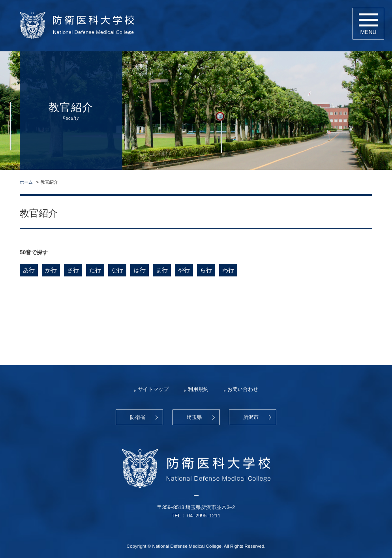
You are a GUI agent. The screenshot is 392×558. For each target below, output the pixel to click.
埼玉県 (194, 417)
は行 (139, 270)
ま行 (161, 270)
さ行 (73, 270)
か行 (51, 270)
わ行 (228, 270)
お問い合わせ (243, 389)
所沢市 (251, 417)
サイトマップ (153, 389)
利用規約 (198, 389)
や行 (184, 270)
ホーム (26, 182)
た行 (95, 270)
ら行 (206, 270)
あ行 (29, 270)
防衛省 (138, 417)
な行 (117, 270)
